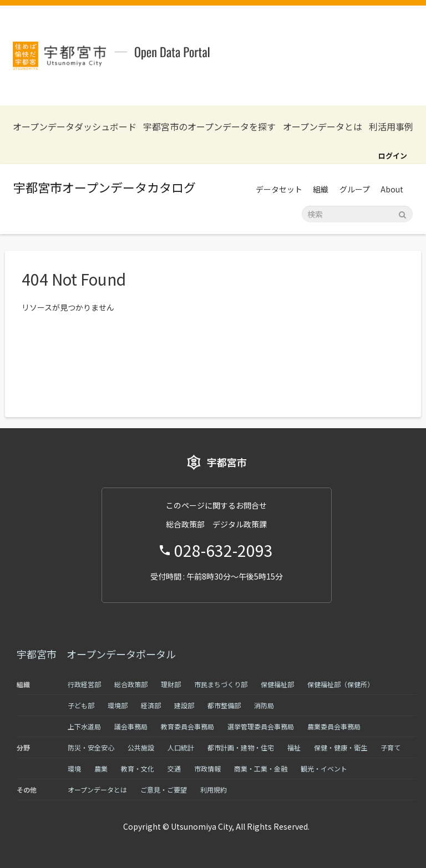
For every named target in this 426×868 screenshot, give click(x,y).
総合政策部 (131, 684)
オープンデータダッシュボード (75, 127)
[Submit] (402, 213)
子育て (390, 747)
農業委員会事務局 (334, 726)
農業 (101, 768)
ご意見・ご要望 (164, 790)
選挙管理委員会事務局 (261, 726)
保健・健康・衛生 (341, 747)
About (392, 189)
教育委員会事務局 (187, 726)
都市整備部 (224, 705)
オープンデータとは (323, 127)
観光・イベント (324, 768)
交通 (174, 768)
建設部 (184, 705)
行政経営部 (84, 684)
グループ (355, 189)
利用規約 (214, 790)
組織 (321, 189)
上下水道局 (84, 726)
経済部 (151, 705)
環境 (74, 768)
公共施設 (141, 747)
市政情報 (207, 768)
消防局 (264, 705)
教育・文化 (138, 768)
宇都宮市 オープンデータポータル (96, 654)
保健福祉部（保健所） (341, 684)
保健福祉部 (277, 684)
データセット (279, 189)
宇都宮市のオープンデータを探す (209, 127)
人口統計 (181, 747)
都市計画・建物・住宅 (241, 747)
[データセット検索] (357, 214)
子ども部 (81, 705)
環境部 (118, 705)
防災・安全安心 (91, 747)
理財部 (171, 684)
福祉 (294, 747)
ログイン (393, 156)
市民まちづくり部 (221, 684)
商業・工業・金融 (261, 768)
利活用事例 (391, 127)
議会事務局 (131, 726)
